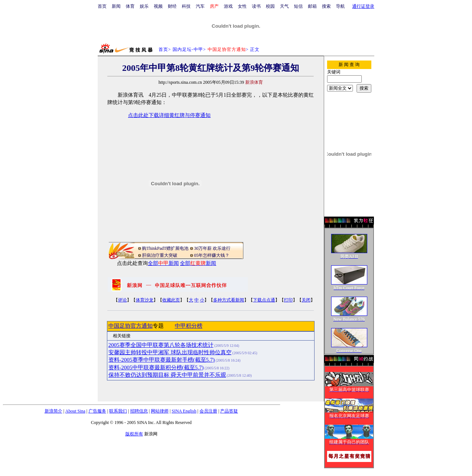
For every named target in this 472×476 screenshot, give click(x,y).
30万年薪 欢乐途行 (212, 248)
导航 (340, 6)
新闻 (116, 6)
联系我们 (118, 411)
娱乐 (144, 6)
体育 (130, 6)
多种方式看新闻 (229, 300)
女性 (242, 6)
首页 (102, 6)
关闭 (306, 300)
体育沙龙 (145, 300)
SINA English (184, 411)
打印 (288, 300)
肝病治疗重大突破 (160, 255)
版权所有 (134, 434)
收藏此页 (171, 300)
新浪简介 (53, 411)
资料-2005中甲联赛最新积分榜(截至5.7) (156, 368)
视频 (158, 6)
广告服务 (97, 411)
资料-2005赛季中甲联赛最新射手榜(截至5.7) (162, 360)
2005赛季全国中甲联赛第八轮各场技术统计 (161, 345)
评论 (122, 300)
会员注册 (208, 411)
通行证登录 (363, 6)
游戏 (228, 6)
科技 (186, 6)
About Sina (75, 411)
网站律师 (160, 411)
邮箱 (312, 6)
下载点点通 (264, 300)
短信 (298, 6)
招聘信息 (139, 411)
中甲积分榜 (189, 326)
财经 (172, 6)
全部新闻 (163, 263)
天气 (284, 6)
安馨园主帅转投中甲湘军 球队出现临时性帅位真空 (170, 352)
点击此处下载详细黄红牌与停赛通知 (169, 115)
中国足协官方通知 (131, 326)
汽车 (200, 6)
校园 (270, 6)
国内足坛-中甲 (188, 49)
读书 (256, 6)
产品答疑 (229, 411)
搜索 (326, 6)
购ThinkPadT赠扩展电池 (165, 248)
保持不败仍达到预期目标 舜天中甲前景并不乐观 (167, 375)
